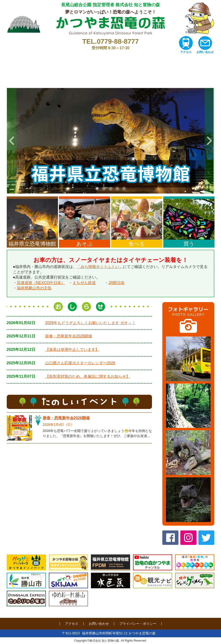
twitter (206, 538)
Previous (12, 141)
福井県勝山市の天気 (34, 288)
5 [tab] (124, 188)
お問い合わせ (205, 52)
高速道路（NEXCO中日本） (41, 283)
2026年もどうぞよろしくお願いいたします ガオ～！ (90, 323)
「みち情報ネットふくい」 (100, 267)
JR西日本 (117, 283)
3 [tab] (111, 188)
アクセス (186, 52)
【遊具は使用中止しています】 (72, 349)
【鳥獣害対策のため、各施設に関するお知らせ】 (88, 376)
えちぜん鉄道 (84, 283)
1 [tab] (97, 188)
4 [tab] (117, 188)
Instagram (188, 538)
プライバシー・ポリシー (138, 624)
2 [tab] (104, 188)
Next (209, 141)
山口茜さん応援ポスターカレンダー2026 (80, 363)
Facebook (170, 538)
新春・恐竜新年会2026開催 (69, 336)
